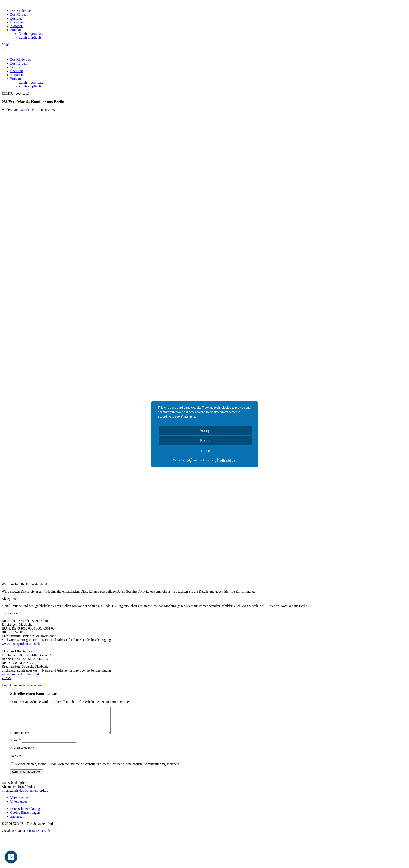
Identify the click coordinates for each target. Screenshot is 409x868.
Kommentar (20, 738)
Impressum (18, 821)
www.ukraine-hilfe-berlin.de (21, 674)
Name (15, 745)
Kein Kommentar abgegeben (21, 685)
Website (16, 761)
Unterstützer (19, 807)
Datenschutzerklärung (25, 814)
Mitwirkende (19, 803)
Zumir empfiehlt (30, 37)
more (206, 450)
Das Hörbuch (19, 15)
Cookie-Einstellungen (25, 818)
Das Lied (16, 18)
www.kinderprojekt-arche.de (21, 644)
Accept (206, 430)
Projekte (16, 30)
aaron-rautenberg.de (37, 836)
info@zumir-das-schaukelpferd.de (25, 796)
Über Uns (17, 22)
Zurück (7, 678)
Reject (206, 440)
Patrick (24, 110)
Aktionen (17, 26)
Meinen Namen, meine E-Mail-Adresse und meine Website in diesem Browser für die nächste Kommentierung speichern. (98, 769)
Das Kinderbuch (21, 11)
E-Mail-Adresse (22, 753)
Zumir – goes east (31, 34)
